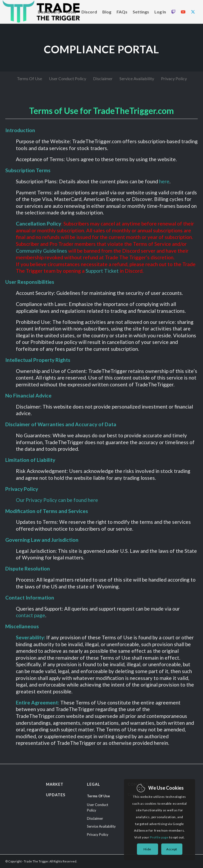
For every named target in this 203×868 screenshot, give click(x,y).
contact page (31, 615)
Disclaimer (95, 818)
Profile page (159, 837)
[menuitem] (49, 12)
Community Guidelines (41, 251)
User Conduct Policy (98, 807)
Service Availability (101, 826)
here (164, 181)
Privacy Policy (98, 835)
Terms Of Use (98, 796)
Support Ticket (102, 271)
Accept (172, 849)
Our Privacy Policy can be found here (57, 500)
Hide (147, 849)
